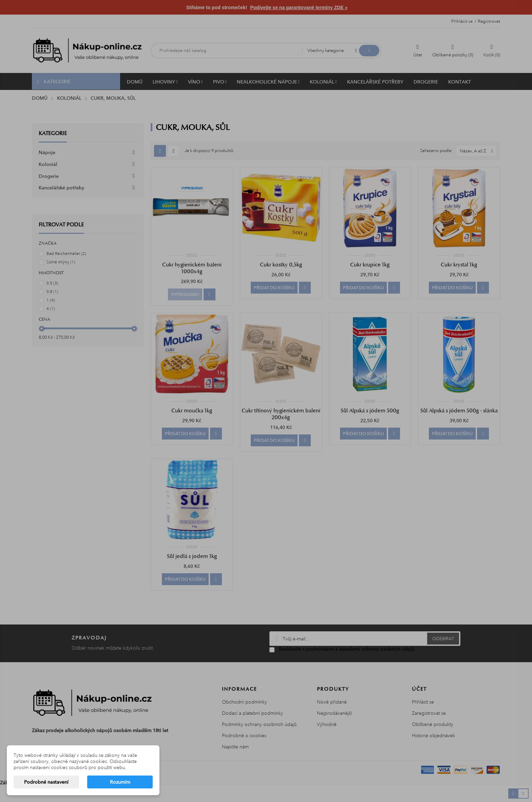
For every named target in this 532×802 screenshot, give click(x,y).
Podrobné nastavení (46, 782)
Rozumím (120, 782)
